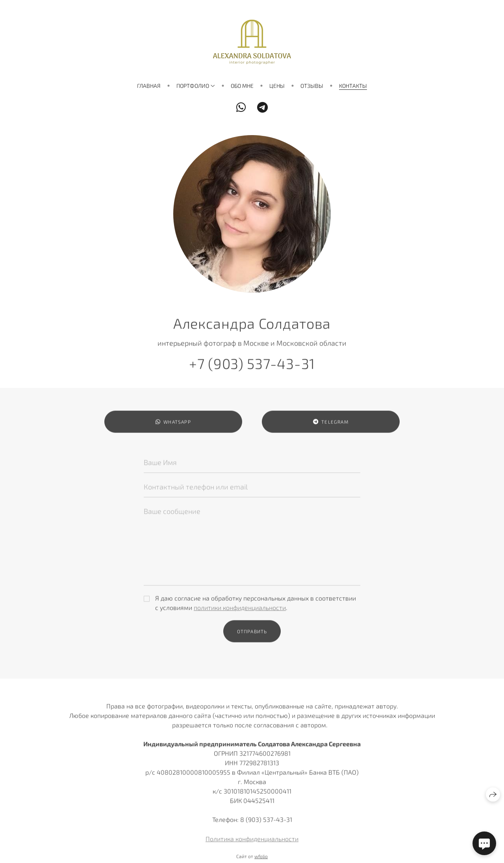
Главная (149, 86)
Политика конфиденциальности (252, 842)
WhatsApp (173, 425)
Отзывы (312, 86)
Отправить (252, 635)
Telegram (331, 425)
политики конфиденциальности (240, 611)
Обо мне (242, 86)
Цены (277, 86)
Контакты (353, 86)
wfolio (261, 859)
